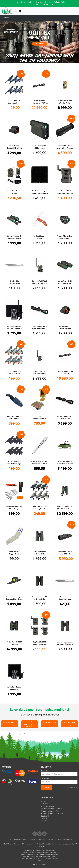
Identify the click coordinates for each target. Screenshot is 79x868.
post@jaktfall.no (51, 844)
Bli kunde (44, 804)
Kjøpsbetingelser (20, 839)
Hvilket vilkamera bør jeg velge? (69, 724)
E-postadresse (46, 771)
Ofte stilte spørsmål (65, 839)
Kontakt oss (45, 821)
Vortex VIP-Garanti (48, 806)
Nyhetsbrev (52, 839)
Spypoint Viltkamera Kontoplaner (53, 813)
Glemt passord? (73, 788)
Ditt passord (45, 779)
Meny (5, 18)
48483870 (40, 844)
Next (79, 41)
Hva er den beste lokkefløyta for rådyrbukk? (30, 724)
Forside (44, 801)
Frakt (10, 839)
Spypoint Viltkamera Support (51, 809)
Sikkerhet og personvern (37, 839)
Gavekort (44, 818)
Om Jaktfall (45, 816)
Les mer (40, 858)
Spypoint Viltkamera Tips (50, 811)
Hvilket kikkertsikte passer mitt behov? (50, 724)
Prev (4, 41)
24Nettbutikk (43, 864)
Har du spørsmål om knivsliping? (10, 724)
